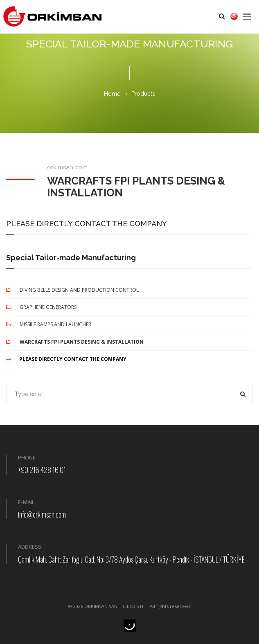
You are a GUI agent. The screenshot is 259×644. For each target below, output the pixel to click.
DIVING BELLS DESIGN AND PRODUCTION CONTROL (72, 290)
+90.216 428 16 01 (42, 470)
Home (112, 94)
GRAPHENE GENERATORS (41, 307)
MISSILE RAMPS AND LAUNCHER (49, 324)
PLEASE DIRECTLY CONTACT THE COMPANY (66, 359)
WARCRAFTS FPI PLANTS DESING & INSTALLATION (75, 342)
